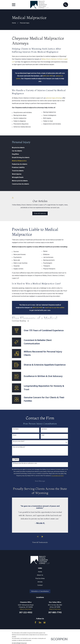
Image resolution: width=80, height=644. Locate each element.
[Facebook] (35, 622)
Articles (40, 582)
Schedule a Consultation (40, 591)
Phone (15, 435)
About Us (40, 575)
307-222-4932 (26, 613)
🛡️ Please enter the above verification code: (25, 464)
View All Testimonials (40, 542)
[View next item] (42, 537)
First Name (16, 429)
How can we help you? (19, 447)
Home (40, 572)
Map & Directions (26, 609)
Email (43, 435)
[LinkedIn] (40, 622)
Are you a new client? (19, 441)
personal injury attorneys (54, 98)
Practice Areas (40, 579)
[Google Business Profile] (45, 622)
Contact (40, 585)
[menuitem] (40, 148)
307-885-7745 (55, 613)
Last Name (44, 429)
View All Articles (40, 213)
